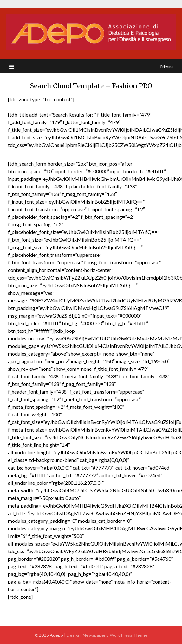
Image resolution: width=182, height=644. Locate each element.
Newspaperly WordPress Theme (115, 635)
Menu (166, 66)
